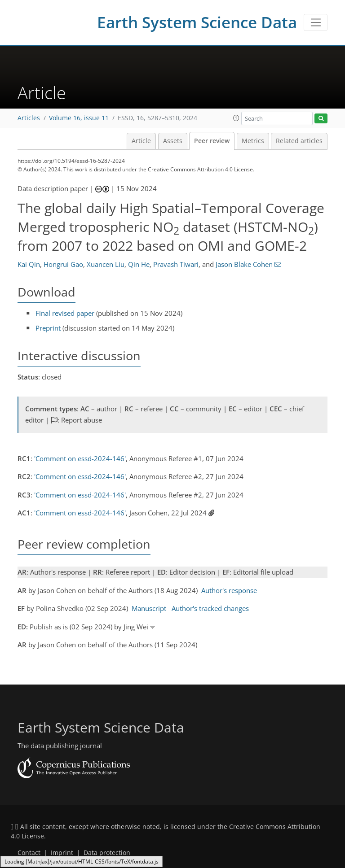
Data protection (107, 853)
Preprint (48, 328)
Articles (29, 118)
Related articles (299, 141)
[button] (236, 118)
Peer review (212, 141)
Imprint (62, 853)
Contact (29, 853)
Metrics (253, 141)
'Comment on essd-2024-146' (80, 458)
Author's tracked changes (210, 608)
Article (141, 141)
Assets (173, 141)
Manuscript (149, 608)
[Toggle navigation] (316, 22)
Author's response (229, 590)
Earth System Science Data (197, 22)
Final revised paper (65, 313)
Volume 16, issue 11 (79, 118)
